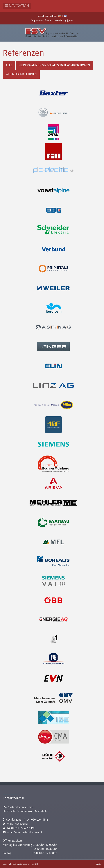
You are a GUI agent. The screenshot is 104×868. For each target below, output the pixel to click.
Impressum (37, 20)
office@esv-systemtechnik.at (25, 832)
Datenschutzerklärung (56, 20)
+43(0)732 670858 (17, 824)
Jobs (71, 20)
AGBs (99, 864)
